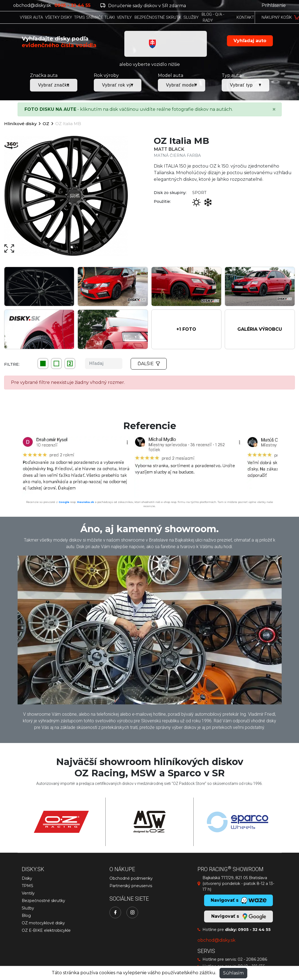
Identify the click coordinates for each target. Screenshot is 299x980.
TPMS (28, 886)
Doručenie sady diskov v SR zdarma (143, 6)
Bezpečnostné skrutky (43, 901)
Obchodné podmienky (131, 878)
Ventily (28, 893)
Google (64, 502)
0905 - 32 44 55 (254, 930)
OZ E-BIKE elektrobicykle (46, 930)
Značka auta (44, 75)
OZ (46, 124)
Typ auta (232, 75)
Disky (27, 878)
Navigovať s (238, 917)
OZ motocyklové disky (43, 923)
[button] (186, 329)
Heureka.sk (86, 502)
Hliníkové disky (20, 124)
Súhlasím (233, 973)
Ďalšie (149, 364)
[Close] (274, 109)
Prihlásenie (274, 5)
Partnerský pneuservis (131, 886)
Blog (26, 916)
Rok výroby (106, 75)
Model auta (171, 75)
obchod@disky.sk (32, 5)
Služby (28, 908)
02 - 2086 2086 (252, 959)
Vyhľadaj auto (250, 41)
